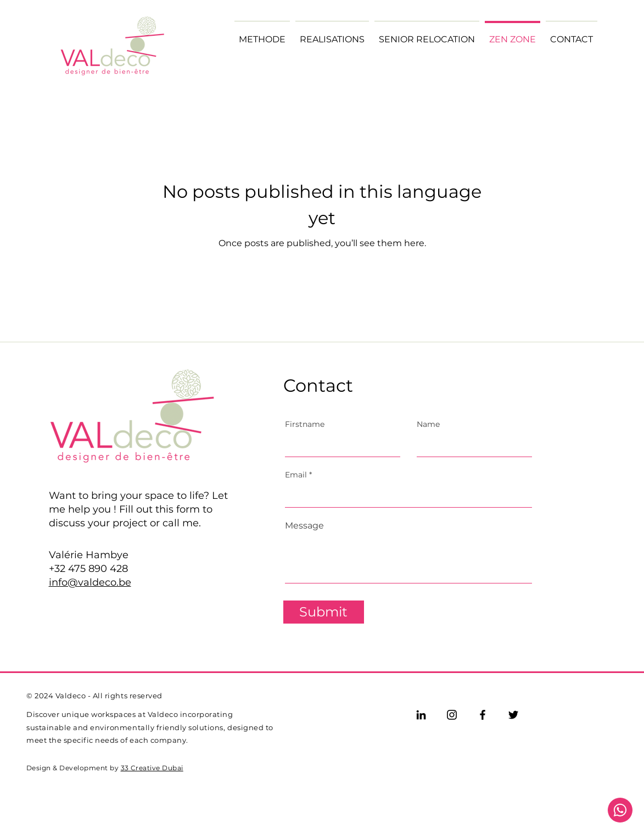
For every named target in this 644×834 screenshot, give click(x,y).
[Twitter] (513, 715)
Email (296, 475)
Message (304, 526)
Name (428, 424)
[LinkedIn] (421, 715)
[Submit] (324, 612)
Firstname (305, 424)
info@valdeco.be (90, 582)
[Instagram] (452, 715)
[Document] (620, 810)
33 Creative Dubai (152, 768)
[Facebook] (483, 715)
